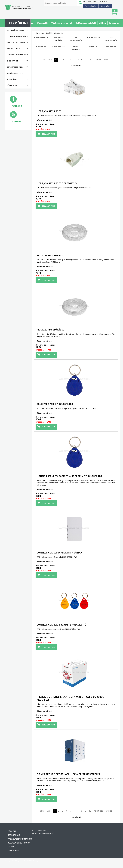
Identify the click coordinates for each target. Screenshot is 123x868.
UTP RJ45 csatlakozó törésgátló (57, 183)
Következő (98, 60)
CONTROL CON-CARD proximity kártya (59, 553)
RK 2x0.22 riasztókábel (50, 255)
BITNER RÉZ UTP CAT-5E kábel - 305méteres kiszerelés (68, 774)
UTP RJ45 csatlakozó (49, 111)
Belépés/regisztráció (86, 23)
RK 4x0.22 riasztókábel (50, 330)
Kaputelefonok (13, 49)
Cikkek (103, 23)
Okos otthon (13, 61)
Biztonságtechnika (15, 30)
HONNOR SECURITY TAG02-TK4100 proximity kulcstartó (69, 476)
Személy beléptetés (15, 73)
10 (90, 60)
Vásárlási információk (62, 23)
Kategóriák (43, 23)
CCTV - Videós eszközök (17, 36)
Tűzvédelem (12, 85)
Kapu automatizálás (16, 43)
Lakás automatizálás (16, 55)
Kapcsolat (114, 23)
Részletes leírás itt (45, 120)
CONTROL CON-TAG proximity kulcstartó (62, 625)
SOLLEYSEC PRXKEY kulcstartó (55, 404)
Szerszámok (12, 79)
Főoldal (31, 23)
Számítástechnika (15, 67)
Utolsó (107, 60)
